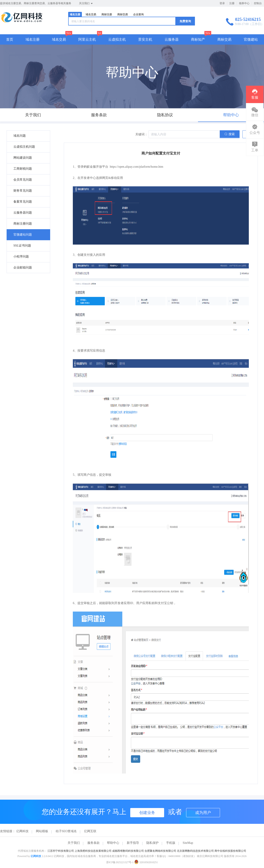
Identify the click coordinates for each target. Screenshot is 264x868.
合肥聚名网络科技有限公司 (160, 851)
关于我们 (74, 843)
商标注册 (107, 15)
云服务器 (172, 39)
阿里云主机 (87, 39)
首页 (10, 39)
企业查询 (138, 15)
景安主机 (145, 39)
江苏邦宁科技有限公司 (61, 851)
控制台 (258, 3)
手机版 (171, 843)
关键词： (141, 134)
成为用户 (203, 813)
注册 (232, 3)
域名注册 (75, 15)
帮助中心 (113, 843)
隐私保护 (152, 843)
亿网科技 (22, 831)
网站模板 (42, 831)
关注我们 (86, 4)
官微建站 (251, 39)
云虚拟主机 (117, 39)
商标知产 (198, 39)
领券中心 (244, 3)
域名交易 (91, 15)
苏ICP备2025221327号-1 (120, 862)
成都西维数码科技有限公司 (128, 851)
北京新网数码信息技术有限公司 (195, 851)
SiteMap (188, 843)
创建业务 (147, 813)
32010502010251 (146, 862)
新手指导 (133, 843)
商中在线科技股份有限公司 (230, 851)
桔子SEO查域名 (66, 831)
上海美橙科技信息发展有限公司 (93, 851)
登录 (222, 3)
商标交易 (123, 15)
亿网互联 (90, 831)
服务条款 (93, 843)
